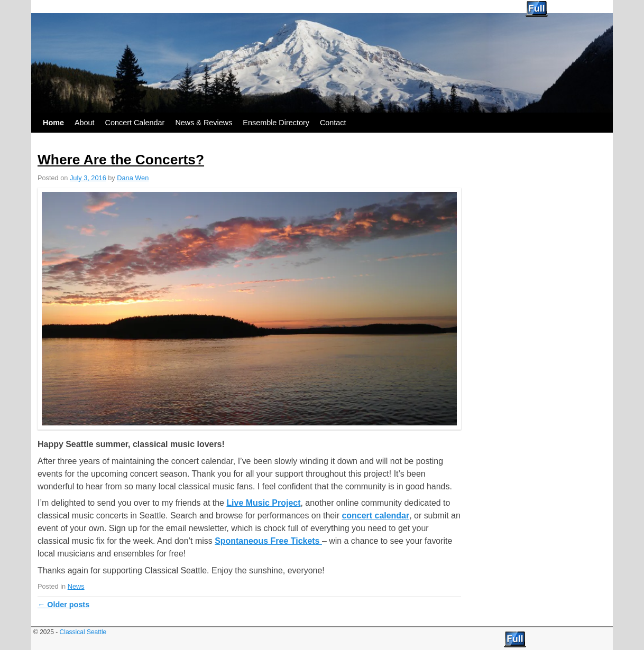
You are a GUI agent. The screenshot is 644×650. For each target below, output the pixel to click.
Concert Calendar (135, 123)
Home (53, 123)
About (85, 123)
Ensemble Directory (276, 123)
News (76, 586)
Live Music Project (263, 503)
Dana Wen (133, 178)
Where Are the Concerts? (121, 160)
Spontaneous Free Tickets (268, 541)
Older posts (63, 605)
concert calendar (375, 516)
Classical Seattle (66, 7)
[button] (249, 309)
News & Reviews (204, 123)
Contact (333, 123)
